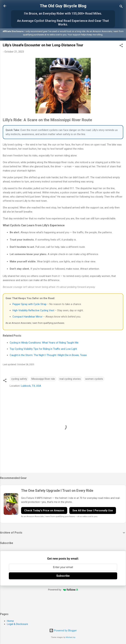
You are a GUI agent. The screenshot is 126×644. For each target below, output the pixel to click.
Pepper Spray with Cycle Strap (29, 304)
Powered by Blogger (63, 630)
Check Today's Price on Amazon (44, 510)
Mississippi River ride (43, 379)
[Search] (121, 7)
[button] (121, 46)
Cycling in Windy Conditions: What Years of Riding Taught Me (44, 343)
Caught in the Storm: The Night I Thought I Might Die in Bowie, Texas (48, 355)
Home (10, 621)
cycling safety (19, 379)
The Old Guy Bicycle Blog (63, 6)
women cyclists (94, 379)
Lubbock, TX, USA (31, 386)
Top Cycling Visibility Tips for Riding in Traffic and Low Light (43, 349)
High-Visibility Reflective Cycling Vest (33, 310)
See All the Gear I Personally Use (93, 510)
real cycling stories (70, 379)
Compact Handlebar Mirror (27, 317)
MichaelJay (71, 637)
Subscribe (63, 576)
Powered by (63, 590)
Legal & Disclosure (17, 624)
